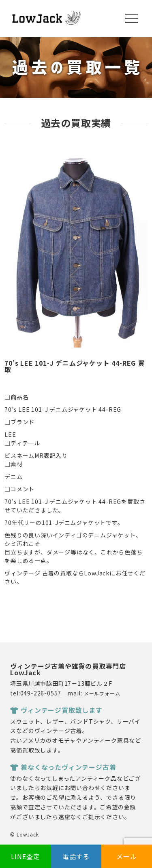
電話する (76, 856)
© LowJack (24, 834)
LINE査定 (26, 856)
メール (126, 856)
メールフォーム (102, 693)
